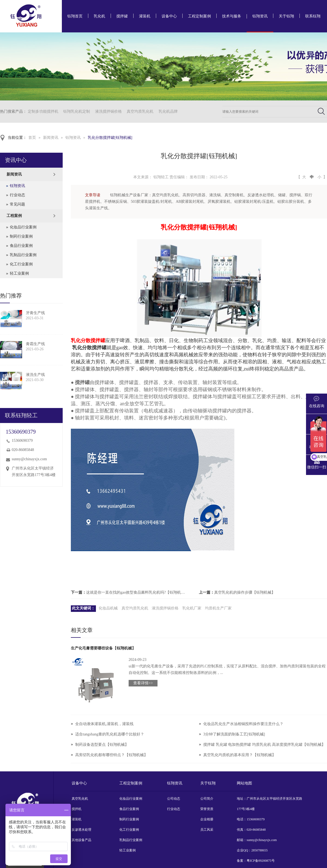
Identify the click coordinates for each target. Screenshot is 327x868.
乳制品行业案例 (23, 255)
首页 (32, 138)
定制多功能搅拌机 (43, 111)
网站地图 (244, 783)
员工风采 (207, 830)
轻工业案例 (19, 273)
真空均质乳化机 (140, 111)
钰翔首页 (75, 16)
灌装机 (145, 16)
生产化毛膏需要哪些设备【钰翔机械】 (103, 648)
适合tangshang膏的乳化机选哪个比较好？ (110, 734)
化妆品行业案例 (23, 227)
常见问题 (17, 204)
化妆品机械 (108, 608)
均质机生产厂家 (218, 608)
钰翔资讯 (260, 16)
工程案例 (14, 216)
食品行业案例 (21, 246)
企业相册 (207, 819)
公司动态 (174, 799)
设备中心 (169, 16)
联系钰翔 (313, 16)
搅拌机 (77, 809)
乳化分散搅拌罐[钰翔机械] (110, 138)
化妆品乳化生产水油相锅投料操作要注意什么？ (243, 724)
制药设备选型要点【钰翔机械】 (102, 745)
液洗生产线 (35, 375)
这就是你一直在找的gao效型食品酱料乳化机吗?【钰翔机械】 (137, 592)
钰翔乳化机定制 (77, 111)
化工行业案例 (21, 264)
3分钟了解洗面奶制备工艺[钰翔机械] (234, 734)
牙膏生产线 (35, 313)
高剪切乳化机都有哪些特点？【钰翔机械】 (111, 755)
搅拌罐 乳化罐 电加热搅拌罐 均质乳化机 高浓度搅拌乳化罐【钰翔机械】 (264, 745)
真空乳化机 (80, 799)
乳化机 (99, 16)
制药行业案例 (21, 236)
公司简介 (207, 799)
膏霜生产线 (35, 344)
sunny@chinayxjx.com (29, 459)
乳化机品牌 (168, 111)
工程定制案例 (199, 16)
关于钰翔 (286, 16)
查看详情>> (143, 683)
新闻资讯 (51, 138)
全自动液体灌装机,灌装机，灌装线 (104, 724)
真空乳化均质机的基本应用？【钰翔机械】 (240, 755)
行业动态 (17, 195)
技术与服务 (232, 16)
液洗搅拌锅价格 (108, 111)
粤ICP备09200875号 (261, 861)
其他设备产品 (81, 840)
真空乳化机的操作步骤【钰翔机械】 (245, 592)
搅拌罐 (122, 16)
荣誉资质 (207, 809)
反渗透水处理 (81, 830)
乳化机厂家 (192, 608)
